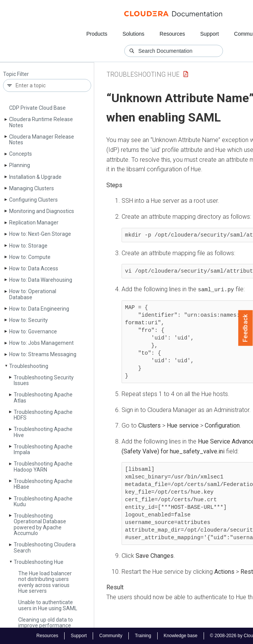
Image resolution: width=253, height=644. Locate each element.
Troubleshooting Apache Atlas (43, 397)
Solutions (133, 34)
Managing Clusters (32, 188)
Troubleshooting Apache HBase (43, 484)
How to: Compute (30, 257)
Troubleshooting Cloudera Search (45, 547)
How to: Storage (28, 246)
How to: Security (28, 320)
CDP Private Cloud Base (37, 108)
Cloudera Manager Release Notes (42, 140)
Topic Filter (16, 74)
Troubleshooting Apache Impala (43, 449)
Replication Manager (34, 223)
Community (111, 636)
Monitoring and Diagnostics (42, 211)
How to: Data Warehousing (41, 280)
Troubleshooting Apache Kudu (43, 501)
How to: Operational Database (33, 294)
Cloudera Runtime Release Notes (41, 122)
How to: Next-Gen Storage (40, 234)
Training (143, 636)
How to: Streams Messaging (43, 354)
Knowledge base (181, 636)
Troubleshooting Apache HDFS (43, 415)
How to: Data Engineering (39, 309)
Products (97, 34)
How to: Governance (33, 331)
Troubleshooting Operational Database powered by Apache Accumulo (40, 524)
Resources (172, 34)
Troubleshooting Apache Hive (43, 432)
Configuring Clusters (33, 200)
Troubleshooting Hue (39, 562)
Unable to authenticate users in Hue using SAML (48, 605)
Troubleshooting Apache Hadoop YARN (43, 466)
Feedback (246, 328)
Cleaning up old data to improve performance (46, 623)
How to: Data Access (34, 268)
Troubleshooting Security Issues (44, 380)
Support (210, 34)
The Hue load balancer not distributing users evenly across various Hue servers (45, 582)
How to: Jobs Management (41, 343)
